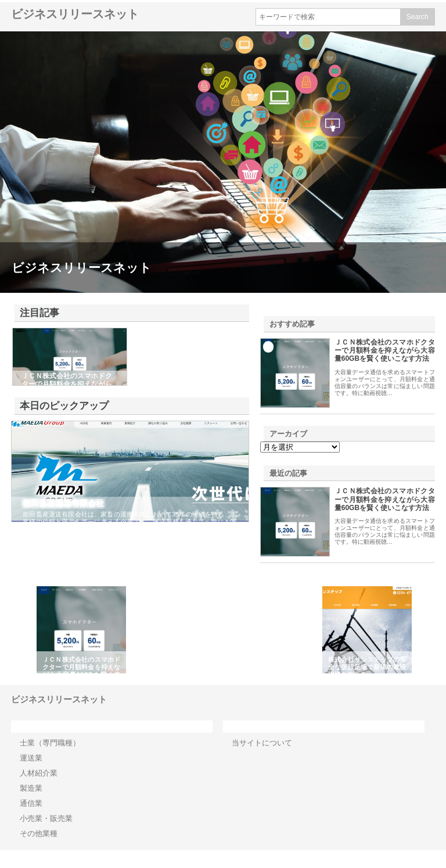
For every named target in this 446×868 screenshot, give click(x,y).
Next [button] (421, 630)
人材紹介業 (39, 773)
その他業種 (39, 833)
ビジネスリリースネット (75, 14)
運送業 (31, 758)
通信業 (31, 803)
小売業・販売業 (46, 818)
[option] (81, 630)
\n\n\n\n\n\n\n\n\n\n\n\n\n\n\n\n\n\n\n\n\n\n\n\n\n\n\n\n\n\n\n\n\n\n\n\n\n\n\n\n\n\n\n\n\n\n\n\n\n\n (300, 447)
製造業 (31, 788)
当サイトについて (262, 743)
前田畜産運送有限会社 (63, 503)
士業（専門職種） (50, 743)
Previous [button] (25, 630)
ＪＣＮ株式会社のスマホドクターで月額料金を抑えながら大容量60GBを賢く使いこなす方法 (385, 351)
